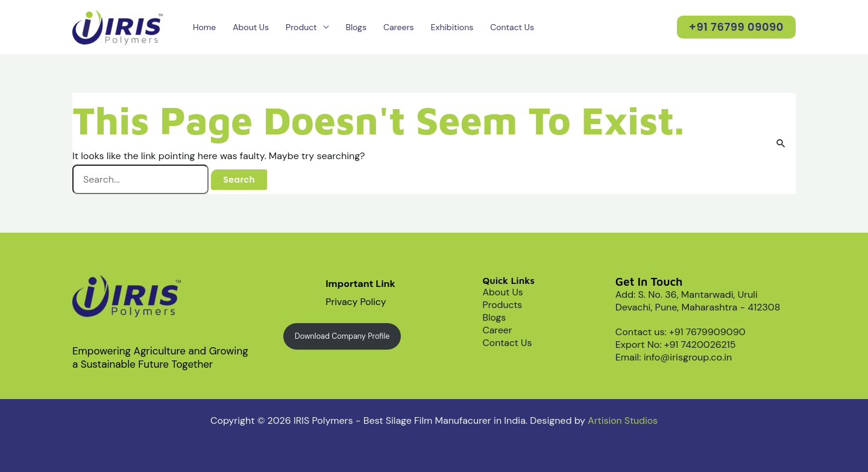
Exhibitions (452, 27)
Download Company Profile (343, 336)
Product (301, 27)
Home (204, 27)
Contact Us (512, 27)
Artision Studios (623, 420)
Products (503, 305)
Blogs (356, 27)
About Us (251, 27)
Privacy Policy (356, 302)
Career (498, 330)
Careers (399, 27)
